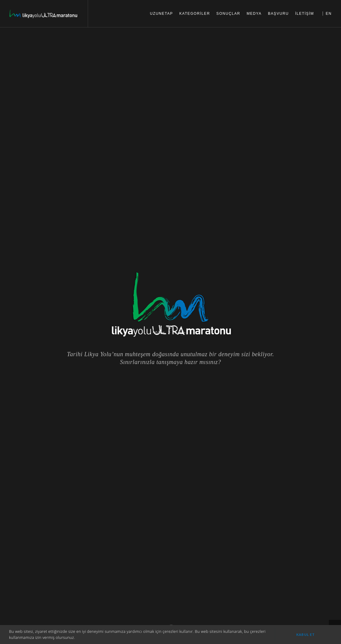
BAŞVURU (278, 14)
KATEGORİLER (195, 14)
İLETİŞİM (305, 14)
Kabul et (306, 635)
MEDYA (254, 14)
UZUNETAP (161, 14)
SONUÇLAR (228, 14)
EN (329, 14)
